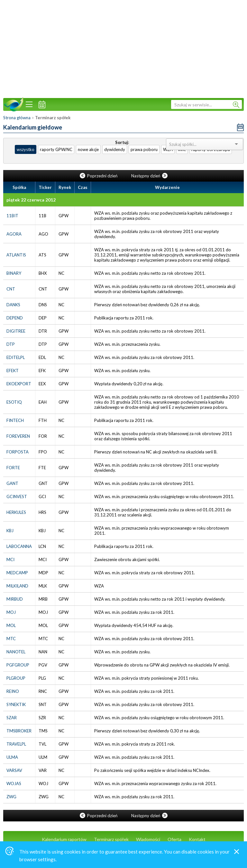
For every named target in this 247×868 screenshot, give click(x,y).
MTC (11, 639)
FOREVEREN (18, 436)
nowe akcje (88, 149)
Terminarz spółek (111, 839)
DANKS (13, 305)
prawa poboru (144, 149)
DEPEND (15, 318)
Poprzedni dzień (99, 176)
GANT (12, 483)
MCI (10, 559)
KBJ (10, 531)
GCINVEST (17, 497)
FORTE (13, 468)
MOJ (11, 612)
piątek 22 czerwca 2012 (31, 200)
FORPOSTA (18, 452)
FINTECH (15, 420)
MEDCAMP (17, 573)
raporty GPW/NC (56, 149)
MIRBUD (15, 599)
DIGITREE (16, 331)
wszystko (26, 149)
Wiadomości (148, 839)
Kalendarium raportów (64, 839)
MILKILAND (17, 586)
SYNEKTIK (16, 704)
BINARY (14, 273)
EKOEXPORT (19, 384)
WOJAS (14, 783)
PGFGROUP (18, 665)
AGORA (14, 234)
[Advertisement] (123, 48)
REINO (13, 691)
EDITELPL (16, 357)
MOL (11, 625)
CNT (11, 289)
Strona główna (17, 118)
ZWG (11, 797)
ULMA (12, 757)
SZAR (12, 718)
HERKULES (16, 512)
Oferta (174, 839)
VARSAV (14, 770)
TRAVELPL (16, 744)
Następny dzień (149, 176)
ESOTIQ (14, 402)
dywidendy (115, 149)
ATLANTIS (16, 255)
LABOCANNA (19, 546)
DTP (11, 344)
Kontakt (197, 839)
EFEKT (13, 371)
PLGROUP (16, 678)
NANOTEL (16, 652)
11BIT (12, 216)
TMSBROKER (19, 731)
